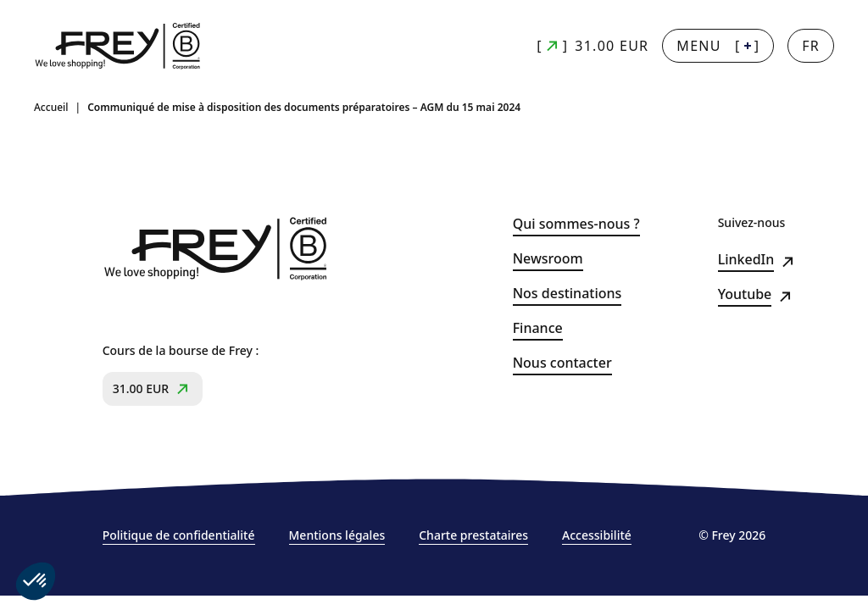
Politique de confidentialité (179, 535)
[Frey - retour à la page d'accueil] (119, 46)
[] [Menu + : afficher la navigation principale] (718, 46)
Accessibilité (597, 535)
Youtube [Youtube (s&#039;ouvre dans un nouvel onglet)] (745, 294)
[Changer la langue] (811, 46)
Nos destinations (568, 294)
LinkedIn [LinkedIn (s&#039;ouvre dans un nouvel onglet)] (746, 260)
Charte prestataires (473, 535)
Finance (538, 328)
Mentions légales (337, 535)
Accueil (51, 108)
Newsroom (548, 259)
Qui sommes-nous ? (576, 224)
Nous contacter (562, 363)
